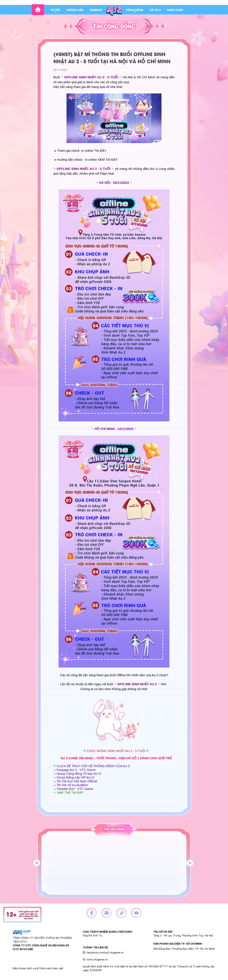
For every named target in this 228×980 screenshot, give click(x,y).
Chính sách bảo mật (51, 968)
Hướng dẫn (75, 10)
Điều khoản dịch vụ (24, 968)
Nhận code (175, 10)
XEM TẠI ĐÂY (108, 160)
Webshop (96, 10)
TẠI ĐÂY (100, 151)
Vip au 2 (155, 10)
